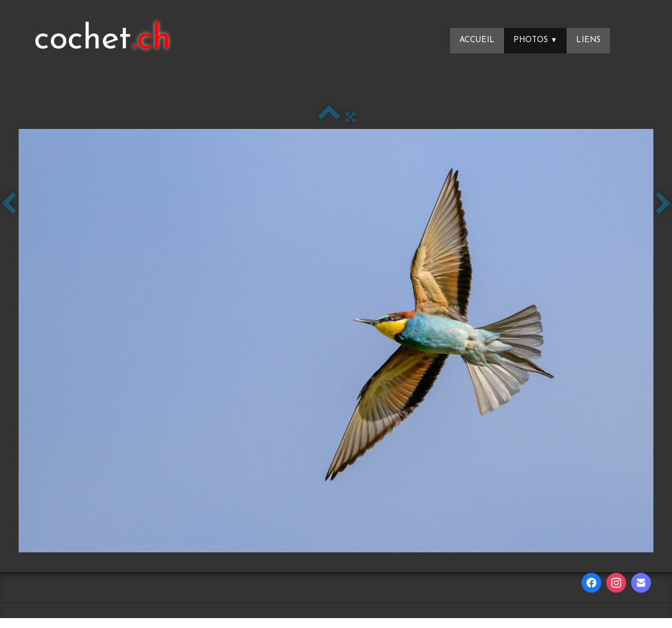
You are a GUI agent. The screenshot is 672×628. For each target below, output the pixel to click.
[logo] (103, 40)
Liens (588, 40)
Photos (535, 40)
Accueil (477, 40)
